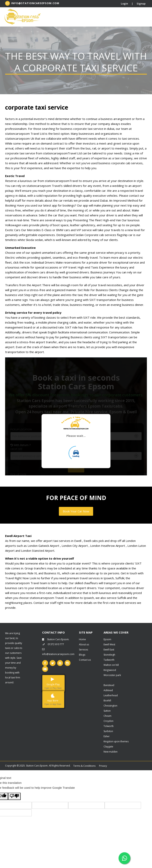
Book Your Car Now (76, 511)
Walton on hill (111, 665)
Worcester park (112, 675)
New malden (111, 752)
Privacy (103, 766)
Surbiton (108, 731)
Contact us (85, 660)
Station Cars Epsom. (56, 639)
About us (84, 644)
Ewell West (109, 644)
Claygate (108, 747)
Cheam (108, 716)
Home (82, 639)
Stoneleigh (109, 655)
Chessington (110, 706)
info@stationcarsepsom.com (32, 3)
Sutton (107, 711)
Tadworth (109, 660)
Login (124, 4)
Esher (107, 736)
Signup (141, 4)
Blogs (82, 655)
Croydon (108, 721)
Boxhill (107, 701)
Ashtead (108, 690)
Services (83, 650)
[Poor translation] (14, 796)
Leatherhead (111, 695)
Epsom (107, 639)
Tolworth (109, 726)
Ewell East (109, 650)
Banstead (109, 685)
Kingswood (110, 670)
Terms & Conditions (84, 766)
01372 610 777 (53, 644)
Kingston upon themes (116, 741)
